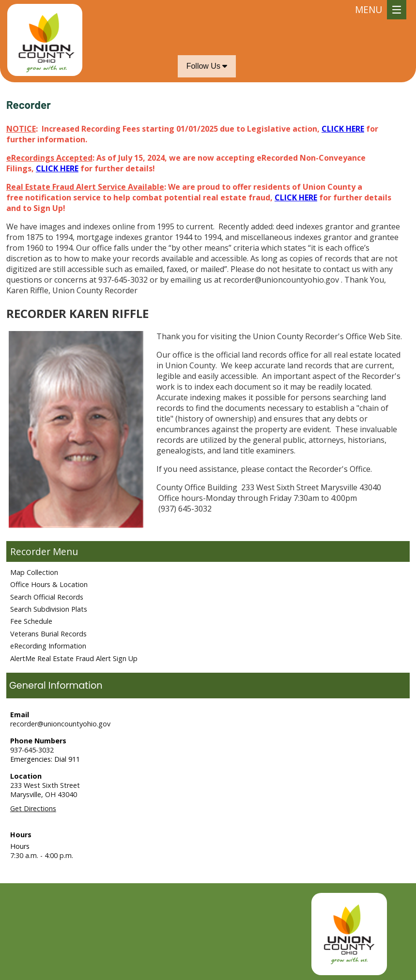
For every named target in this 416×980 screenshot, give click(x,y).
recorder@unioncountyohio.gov (60, 724)
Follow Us (207, 66)
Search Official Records (47, 597)
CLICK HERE (343, 129)
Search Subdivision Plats (49, 609)
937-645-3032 (32, 750)
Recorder (30, 551)
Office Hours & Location (49, 584)
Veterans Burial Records (48, 634)
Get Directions (33, 808)
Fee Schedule (31, 621)
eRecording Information (48, 646)
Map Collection (34, 572)
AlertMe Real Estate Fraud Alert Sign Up (74, 658)
